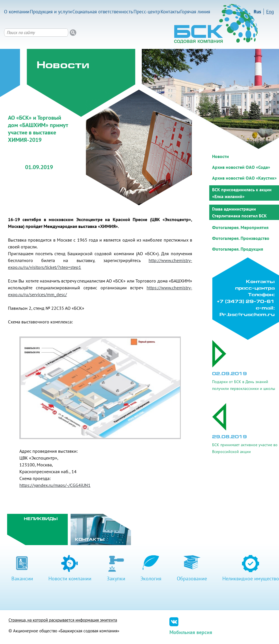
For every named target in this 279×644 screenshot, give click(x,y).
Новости (220, 156)
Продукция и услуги (51, 12)
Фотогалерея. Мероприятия (240, 227)
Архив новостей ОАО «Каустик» (244, 178)
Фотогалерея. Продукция (238, 249)
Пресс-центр (147, 12)
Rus (257, 12)
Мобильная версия (191, 632)
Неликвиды (41, 519)
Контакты (170, 12)
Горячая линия (195, 12)
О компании (17, 12)
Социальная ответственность (103, 12)
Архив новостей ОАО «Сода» (241, 167)
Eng (270, 12)
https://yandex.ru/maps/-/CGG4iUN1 (55, 485)
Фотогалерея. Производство (241, 238)
